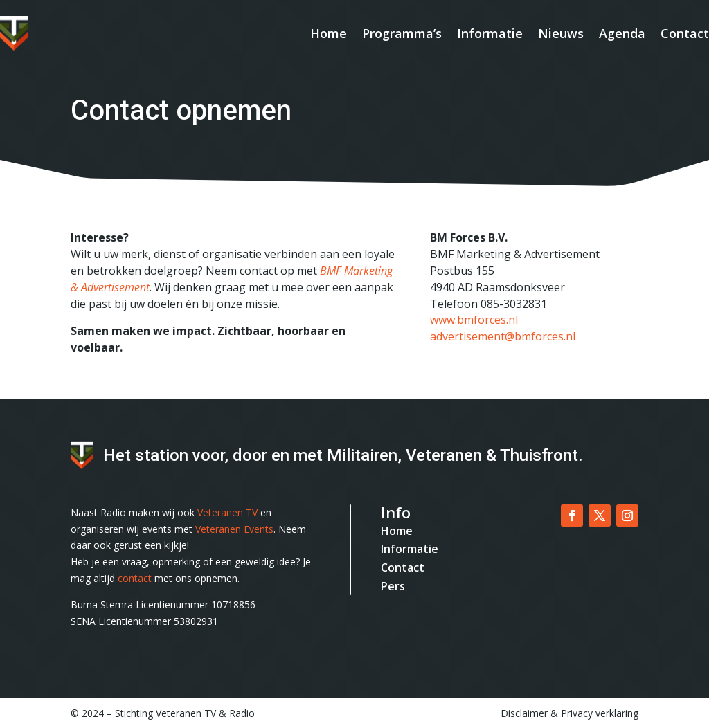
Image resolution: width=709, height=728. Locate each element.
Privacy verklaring (600, 713)
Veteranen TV (227, 512)
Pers (393, 586)
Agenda (622, 33)
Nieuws (561, 33)
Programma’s (402, 33)
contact (135, 578)
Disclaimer (524, 713)
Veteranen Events (234, 529)
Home (329, 33)
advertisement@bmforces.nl (503, 336)
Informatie (490, 33)
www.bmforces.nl (474, 320)
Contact (685, 33)
